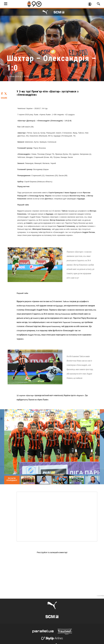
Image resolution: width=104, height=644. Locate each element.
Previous (8, 440)
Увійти (91, 4)
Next (96, 440)
